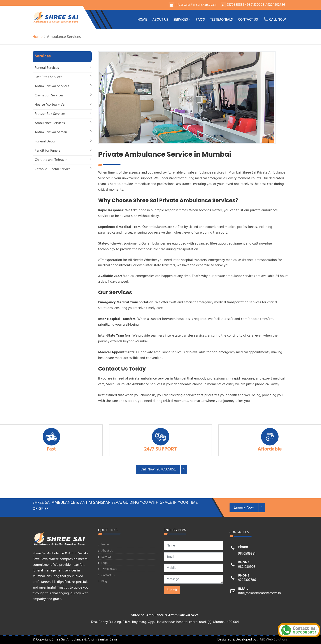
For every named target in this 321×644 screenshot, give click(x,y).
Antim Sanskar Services (52, 86)
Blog (104, 581)
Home (142, 20)
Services (182, 20)
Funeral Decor (45, 142)
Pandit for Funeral (48, 151)
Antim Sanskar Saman (51, 132)
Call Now (275, 20)
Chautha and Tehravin (51, 160)
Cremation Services (49, 96)
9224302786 (276, 5)
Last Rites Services (48, 77)
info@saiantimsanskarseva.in (196, 5)
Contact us (248, 20)
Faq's (200, 20)
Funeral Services (47, 68)
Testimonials (221, 20)
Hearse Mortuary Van (51, 105)
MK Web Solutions (274, 640)
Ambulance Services (50, 123)
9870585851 (235, 5)
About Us (160, 20)
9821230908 (255, 5)
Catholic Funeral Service (53, 169)
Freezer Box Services (50, 114)
